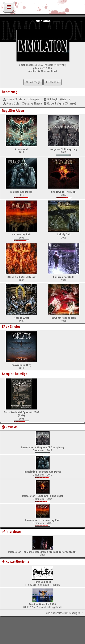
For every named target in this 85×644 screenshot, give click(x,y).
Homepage (33, 82)
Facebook (52, 82)
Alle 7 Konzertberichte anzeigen (65, 613)
